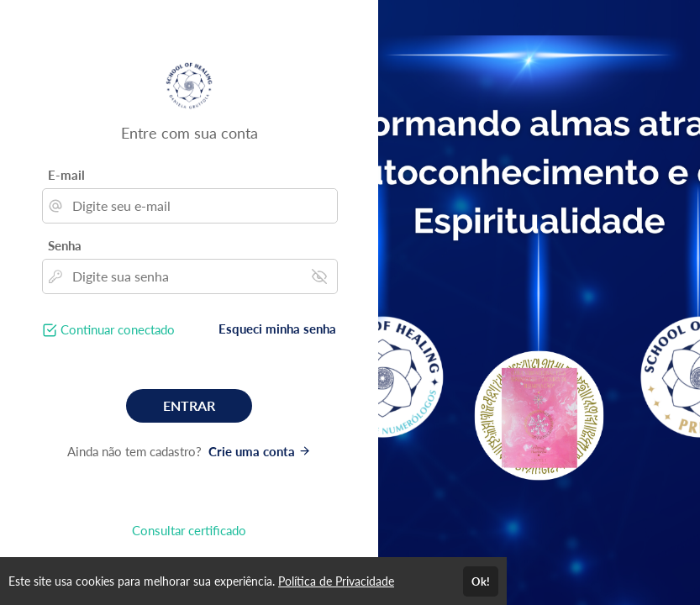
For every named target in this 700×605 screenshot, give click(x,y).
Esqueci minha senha (277, 329)
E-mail (66, 175)
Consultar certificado (189, 530)
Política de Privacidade (336, 581)
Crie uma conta (260, 451)
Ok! (481, 581)
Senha (65, 245)
